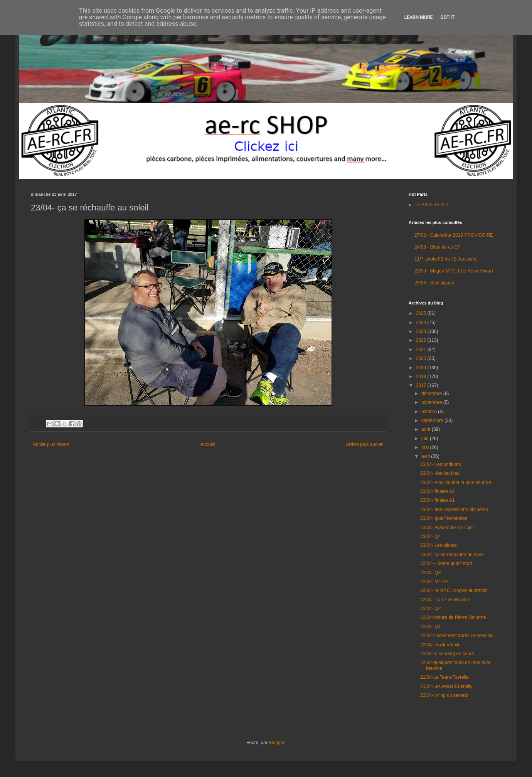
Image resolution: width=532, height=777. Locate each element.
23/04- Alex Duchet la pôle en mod (455, 483)
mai (426, 447)
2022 (422, 340)
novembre (432, 402)
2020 (422, 358)
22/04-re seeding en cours (447, 654)
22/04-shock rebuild (440, 645)
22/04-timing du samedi (444, 695)
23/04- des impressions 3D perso (454, 510)
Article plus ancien (365, 444)
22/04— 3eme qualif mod (446, 563)
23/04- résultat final (440, 473)
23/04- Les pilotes (439, 545)
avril (426, 456)
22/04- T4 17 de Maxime (445, 600)
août (427, 429)
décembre (432, 394)
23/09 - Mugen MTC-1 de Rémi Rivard (454, 271)
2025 (422, 313)
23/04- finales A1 (437, 500)
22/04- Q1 (430, 627)
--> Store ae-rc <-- (433, 205)
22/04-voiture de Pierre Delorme (453, 617)
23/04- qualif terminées (444, 518)
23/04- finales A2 (437, 491)
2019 (422, 368)
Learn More (419, 17)
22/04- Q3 (430, 573)
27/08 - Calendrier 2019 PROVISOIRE (454, 235)
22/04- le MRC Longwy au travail (454, 590)
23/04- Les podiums (440, 464)
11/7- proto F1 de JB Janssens (446, 259)
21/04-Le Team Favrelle (444, 677)
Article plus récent (51, 444)
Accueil (208, 444)
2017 (422, 385)
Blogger (277, 743)
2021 (422, 350)
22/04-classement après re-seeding (456, 636)
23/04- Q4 (430, 536)
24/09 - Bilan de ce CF (437, 247)
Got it (447, 17)
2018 (422, 377)
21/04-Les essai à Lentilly (446, 686)
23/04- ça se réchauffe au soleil (452, 555)
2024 (422, 323)
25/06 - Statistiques (434, 283)
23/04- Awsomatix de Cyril (447, 528)
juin (426, 439)
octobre (430, 412)
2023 (422, 331)
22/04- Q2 (430, 609)
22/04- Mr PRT (435, 582)
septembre (433, 420)
